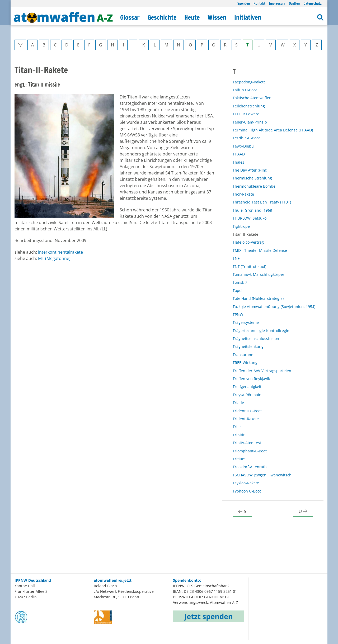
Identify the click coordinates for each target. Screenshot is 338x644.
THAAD (239, 154)
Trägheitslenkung (248, 346)
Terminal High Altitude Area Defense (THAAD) (273, 130)
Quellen (294, 3)
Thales (238, 162)
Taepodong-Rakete (249, 82)
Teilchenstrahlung (249, 106)
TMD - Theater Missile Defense (260, 250)
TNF (236, 258)
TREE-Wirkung (245, 363)
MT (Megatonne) (54, 258)
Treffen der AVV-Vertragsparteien (262, 371)
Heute (192, 17)
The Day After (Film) (250, 170)
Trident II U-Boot (247, 411)
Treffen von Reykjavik (251, 379)
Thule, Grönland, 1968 (252, 210)
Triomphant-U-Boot (250, 451)
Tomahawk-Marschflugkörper (259, 274)
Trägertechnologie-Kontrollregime (263, 331)
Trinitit (239, 435)
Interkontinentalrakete (60, 252)
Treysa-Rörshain (247, 395)
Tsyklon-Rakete (246, 483)
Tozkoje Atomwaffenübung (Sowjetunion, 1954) (274, 307)
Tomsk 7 (240, 282)
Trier (237, 427)
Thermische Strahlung (252, 178)
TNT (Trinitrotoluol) (249, 266)
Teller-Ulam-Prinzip (250, 122)
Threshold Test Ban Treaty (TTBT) (262, 202)
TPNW (238, 314)
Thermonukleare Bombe (254, 186)
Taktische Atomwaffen (252, 98)
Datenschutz (313, 3)
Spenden (244, 3)
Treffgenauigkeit (247, 387)
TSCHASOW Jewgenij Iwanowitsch (262, 475)
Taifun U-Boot (245, 90)
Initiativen (248, 17)
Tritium (239, 459)
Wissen (217, 17)
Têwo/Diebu (243, 146)
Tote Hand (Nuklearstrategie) (258, 298)
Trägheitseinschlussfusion (256, 338)
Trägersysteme (246, 322)
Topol (238, 290)
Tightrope (241, 226)
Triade (238, 403)
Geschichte (162, 17)
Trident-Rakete (246, 419)
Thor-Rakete (243, 194)
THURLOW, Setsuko (250, 218)
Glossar (130, 17)
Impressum (277, 3)
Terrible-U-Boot (246, 138)
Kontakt (259, 3)
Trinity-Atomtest (247, 443)
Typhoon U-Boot (247, 491)
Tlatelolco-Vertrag (248, 242)
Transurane (243, 355)
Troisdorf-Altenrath (250, 467)
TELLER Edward (246, 114)
